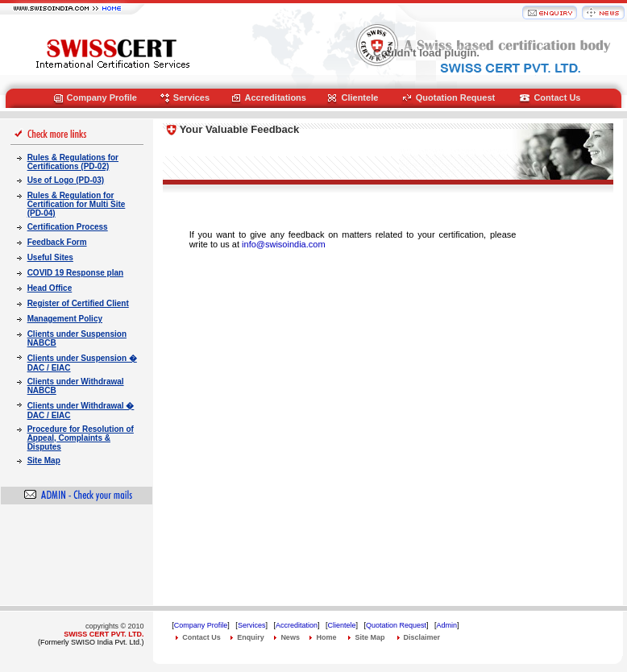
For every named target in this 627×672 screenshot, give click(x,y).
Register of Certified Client (78, 303)
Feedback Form (57, 242)
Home (326, 637)
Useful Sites (50, 257)
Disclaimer (422, 637)
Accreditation (297, 625)
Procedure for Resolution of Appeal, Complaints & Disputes (81, 438)
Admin (447, 625)
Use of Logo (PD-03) (66, 180)
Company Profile (102, 97)
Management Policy (65, 319)
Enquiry (251, 637)
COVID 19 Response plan (75, 273)
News (290, 637)
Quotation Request (455, 97)
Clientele (359, 97)
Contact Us (557, 97)
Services (191, 97)
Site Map (44, 460)
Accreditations (276, 97)
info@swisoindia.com (284, 244)
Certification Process (68, 227)
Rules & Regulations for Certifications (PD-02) (73, 162)
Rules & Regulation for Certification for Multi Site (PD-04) (77, 204)
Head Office (50, 288)
